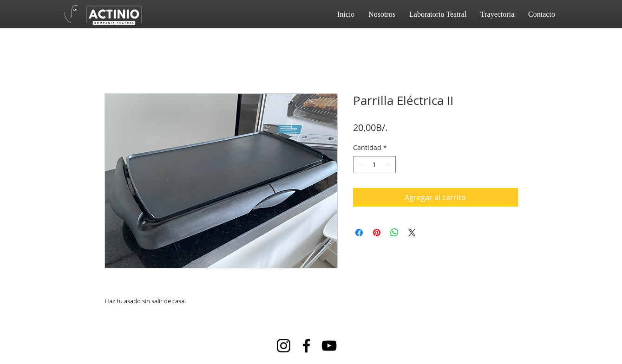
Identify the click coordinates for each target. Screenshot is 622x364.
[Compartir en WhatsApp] (394, 233)
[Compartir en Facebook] (359, 233)
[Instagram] (284, 346)
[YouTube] (329, 346)
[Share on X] (412, 233)
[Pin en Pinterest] (377, 233)
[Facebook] (306, 346)
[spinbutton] (374, 165)
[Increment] (389, 165)
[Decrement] (360, 165)
